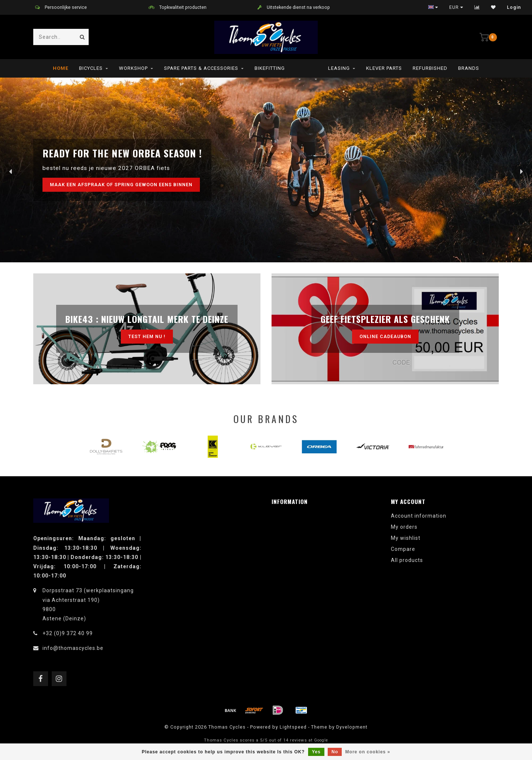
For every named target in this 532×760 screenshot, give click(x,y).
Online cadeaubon (385, 336)
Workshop (133, 68)
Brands (469, 68)
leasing (339, 68)
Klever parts (384, 68)
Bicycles (91, 68)
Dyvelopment (352, 727)
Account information (419, 516)
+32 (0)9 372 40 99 (68, 633)
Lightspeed (293, 727)
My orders (404, 527)
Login (514, 7)
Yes (316, 752)
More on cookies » (368, 752)
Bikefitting (270, 68)
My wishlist (406, 538)
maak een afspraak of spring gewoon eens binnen (121, 185)
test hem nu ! (147, 336)
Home (61, 68)
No (335, 752)
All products (407, 560)
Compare (403, 549)
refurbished (430, 68)
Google (321, 740)
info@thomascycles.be (73, 648)
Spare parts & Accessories (201, 68)
